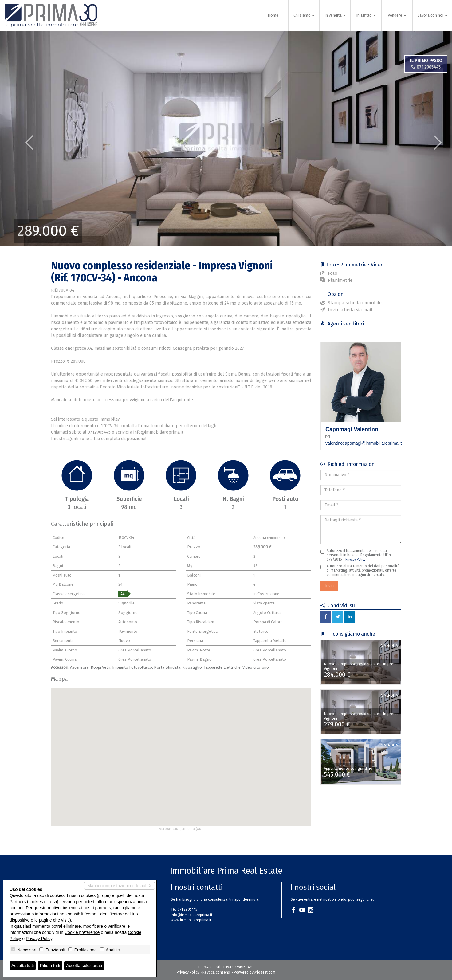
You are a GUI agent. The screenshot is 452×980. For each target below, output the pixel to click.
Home (273, 15)
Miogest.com (265, 972)
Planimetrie (336, 280)
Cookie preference (82, 932)
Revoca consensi (217, 972)
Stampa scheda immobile (351, 303)
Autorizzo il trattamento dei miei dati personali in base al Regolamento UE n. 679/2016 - (356, 555)
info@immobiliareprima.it (192, 915)
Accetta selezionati (84, 966)
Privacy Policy (355, 559)
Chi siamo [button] (304, 15)
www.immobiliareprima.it (191, 920)
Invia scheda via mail (346, 310)
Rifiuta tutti (50, 966)
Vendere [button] (397, 15)
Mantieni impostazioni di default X (119, 886)
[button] (23, 138)
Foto (329, 273)
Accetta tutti (23, 966)
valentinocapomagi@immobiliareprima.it (364, 443)
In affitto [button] (366, 15)
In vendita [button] (335, 15)
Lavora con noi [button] (432, 15)
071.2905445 (426, 67)
